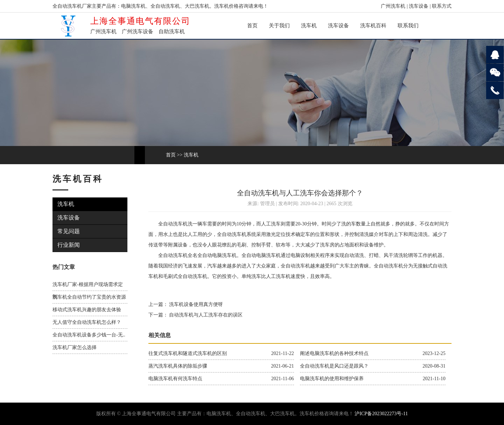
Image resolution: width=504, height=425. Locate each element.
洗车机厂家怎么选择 (75, 347)
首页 (252, 26)
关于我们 (279, 26)
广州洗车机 (393, 6)
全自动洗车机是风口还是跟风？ (334, 366)
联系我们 (408, 26)
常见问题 (69, 231)
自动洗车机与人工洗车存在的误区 (205, 315)
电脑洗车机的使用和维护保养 (332, 379)
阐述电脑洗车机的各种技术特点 (334, 353)
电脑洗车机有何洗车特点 (175, 379)
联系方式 (442, 6)
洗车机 (309, 26)
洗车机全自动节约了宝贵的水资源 (89, 297)
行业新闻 (69, 245)
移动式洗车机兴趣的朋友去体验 (87, 310)
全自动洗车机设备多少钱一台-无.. (89, 335)
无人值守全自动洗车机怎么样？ (87, 322)
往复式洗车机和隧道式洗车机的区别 (188, 353)
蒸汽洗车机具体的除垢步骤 (178, 366)
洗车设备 (419, 6)
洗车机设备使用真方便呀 (196, 304)
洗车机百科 (373, 26)
